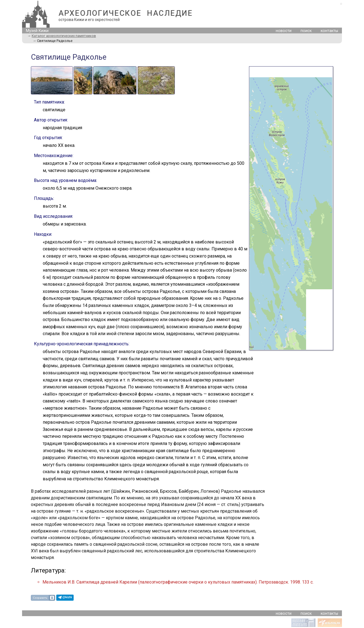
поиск (306, 31)
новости (284, 31)
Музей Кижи (37, 31)
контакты (329, 31)
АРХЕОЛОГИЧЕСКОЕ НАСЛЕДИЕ (126, 13)
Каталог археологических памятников (64, 36)
